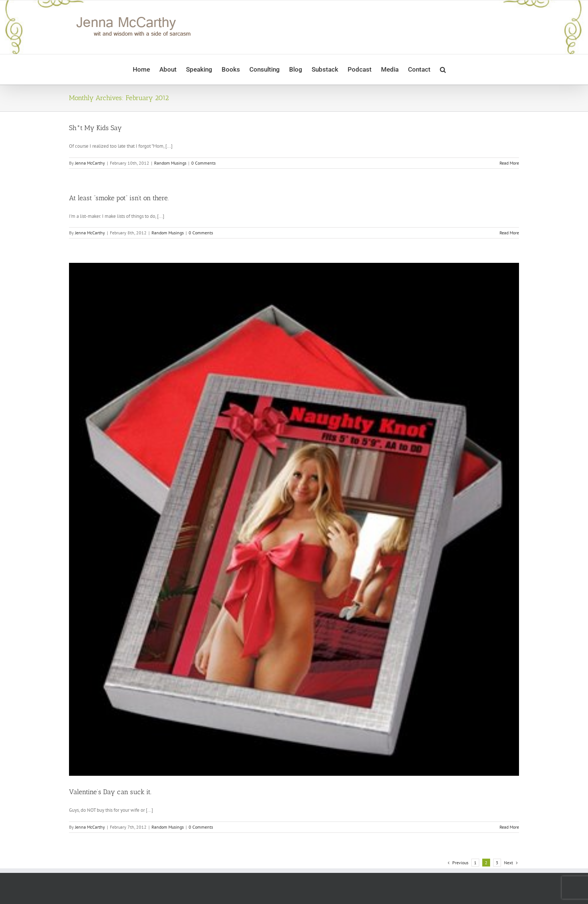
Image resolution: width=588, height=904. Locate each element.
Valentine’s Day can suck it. (110, 792)
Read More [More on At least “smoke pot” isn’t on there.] (509, 233)
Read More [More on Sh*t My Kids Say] (509, 163)
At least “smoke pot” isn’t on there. (119, 198)
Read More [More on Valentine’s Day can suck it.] (509, 827)
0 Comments (203, 163)
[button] (443, 69)
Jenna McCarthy (90, 163)
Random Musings (170, 163)
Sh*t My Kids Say (95, 128)
